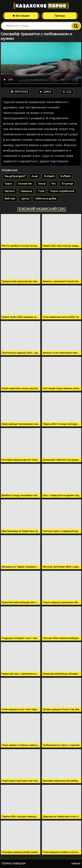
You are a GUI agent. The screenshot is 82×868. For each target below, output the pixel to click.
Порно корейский (62, 191)
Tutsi (41, 191)
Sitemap (76, 864)
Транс (8, 184)
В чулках (67, 184)
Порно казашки (13, 863)
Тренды (60, 16)
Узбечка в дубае (46, 199)
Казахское (41, 6)
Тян (54, 184)
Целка (25, 199)
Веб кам (10, 199)
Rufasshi (49, 176)
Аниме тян (25, 184)
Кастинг (10, 191)
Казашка (26, 191)
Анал (35, 176)
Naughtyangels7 (15, 176)
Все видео (21, 16)
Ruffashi (65, 176)
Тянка (42, 184)
